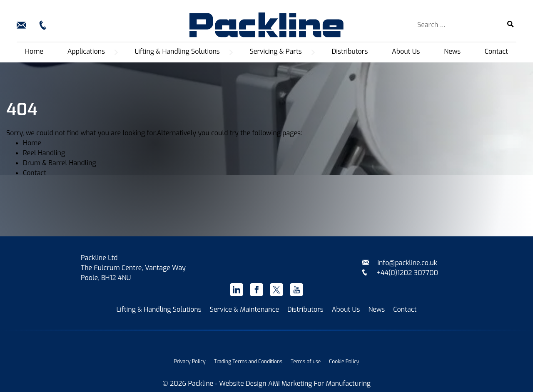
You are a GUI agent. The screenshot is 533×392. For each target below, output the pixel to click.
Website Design (243, 383)
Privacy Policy (190, 362)
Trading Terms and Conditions (248, 362)
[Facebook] (257, 290)
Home (34, 51)
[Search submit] (511, 25)
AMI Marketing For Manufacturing (319, 383)
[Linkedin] (237, 290)
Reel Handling (44, 153)
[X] (276, 290)
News (452, 51)
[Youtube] (296, 290)
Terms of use (306, 362)
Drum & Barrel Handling (60, 163)
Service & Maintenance (244, 309)
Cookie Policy (344, 362)
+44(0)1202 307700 (400, 273)
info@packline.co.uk (400, 263)
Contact (496, 51)
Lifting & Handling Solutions (159, 309)
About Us (406, 51)
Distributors (350, 51)
